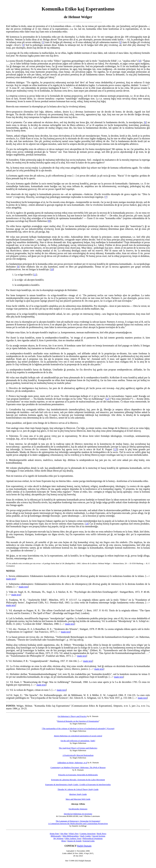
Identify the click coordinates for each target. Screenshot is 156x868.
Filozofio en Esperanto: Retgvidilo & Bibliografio (78, 775)
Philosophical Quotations (93, 838)
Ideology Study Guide (78, 794)
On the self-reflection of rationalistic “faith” (78, 741)
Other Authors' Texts (73, 838)
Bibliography (56, 836)
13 (115, 449)
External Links (89, 841)
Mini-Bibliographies (71, 836)
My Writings (58, 838)
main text (11, 579)
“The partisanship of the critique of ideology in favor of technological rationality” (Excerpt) (78, 728)
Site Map (64, 834)
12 (107, 399)
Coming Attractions (88, 834)
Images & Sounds (74, 841)
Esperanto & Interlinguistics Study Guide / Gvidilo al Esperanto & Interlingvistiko (78, 784)
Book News (102, 834)
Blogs (64, 841)
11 (35, 275)
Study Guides (85, 836)
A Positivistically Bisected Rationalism (78, 755)
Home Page (54, 834)
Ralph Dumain (84, 846)
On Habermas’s (72, 716)
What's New (74, 834)
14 (87, 524)
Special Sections (99, 836)
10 (52, 269)
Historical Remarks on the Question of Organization (78, 721)
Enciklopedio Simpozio (78, 809)
